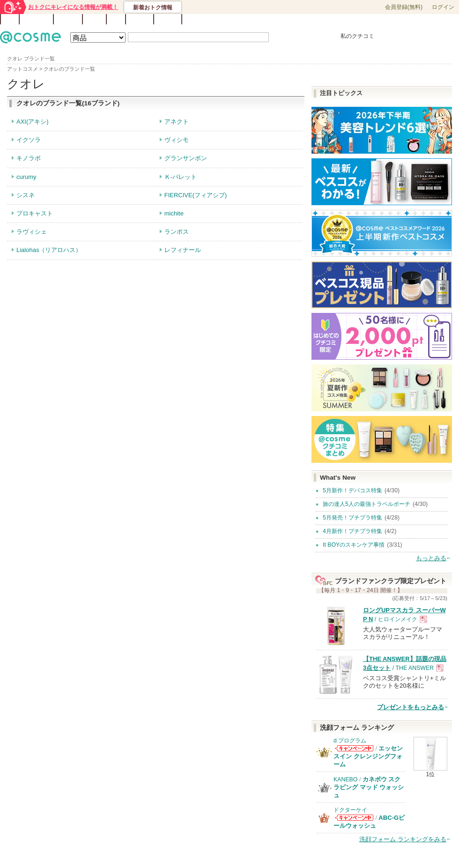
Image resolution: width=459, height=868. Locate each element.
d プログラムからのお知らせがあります (354, 748)
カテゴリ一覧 (256, 20)
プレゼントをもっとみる (411, 707)
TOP (10, 19)
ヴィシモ (177, 140)
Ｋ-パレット (181, 177)
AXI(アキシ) (33, 122)
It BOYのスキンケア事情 (354, 545)
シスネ (26, 195)
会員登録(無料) (404, 7)
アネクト (177, 122)
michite (174, 213)
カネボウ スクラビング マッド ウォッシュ (369, 787)
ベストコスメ (292, 20)
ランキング (36, 19)
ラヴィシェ (32, 232)
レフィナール (183, 250)
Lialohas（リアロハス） (49, 250)
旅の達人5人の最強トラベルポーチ (366, 504)
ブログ (94, 19)
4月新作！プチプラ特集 (352, 531)
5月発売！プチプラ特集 (352, 518)
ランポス (177, 232)
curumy (26, 177)
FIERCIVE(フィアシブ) (196, 195)
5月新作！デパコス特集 (352, 490)
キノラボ (29, 158)
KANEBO (345, 779)
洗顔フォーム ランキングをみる (403, 839)
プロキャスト (35, 213)
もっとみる (431, 558)
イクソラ (29, 140)
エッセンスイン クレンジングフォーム (368, 756)
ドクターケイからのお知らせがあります (354, 818)
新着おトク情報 (153, 7)
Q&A (116, 19)
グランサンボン (186, 158)
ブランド (68, 19)
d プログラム (350, 741)
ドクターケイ (350, 810)
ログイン (443, 7)
